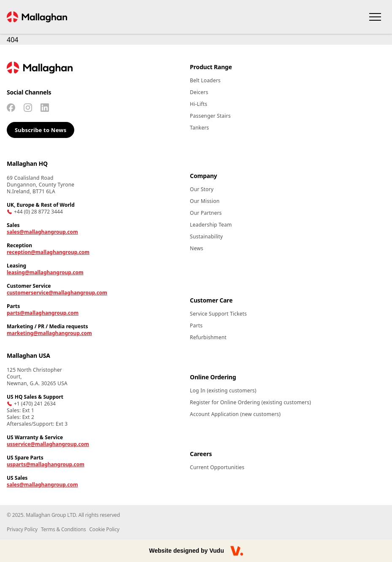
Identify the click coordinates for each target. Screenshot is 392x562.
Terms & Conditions (64, 529)
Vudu (216, 551)
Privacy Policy (22, 529)
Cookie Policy (104, 529)
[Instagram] (28, 108)
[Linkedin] (45, 108)
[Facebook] (11, 108)
